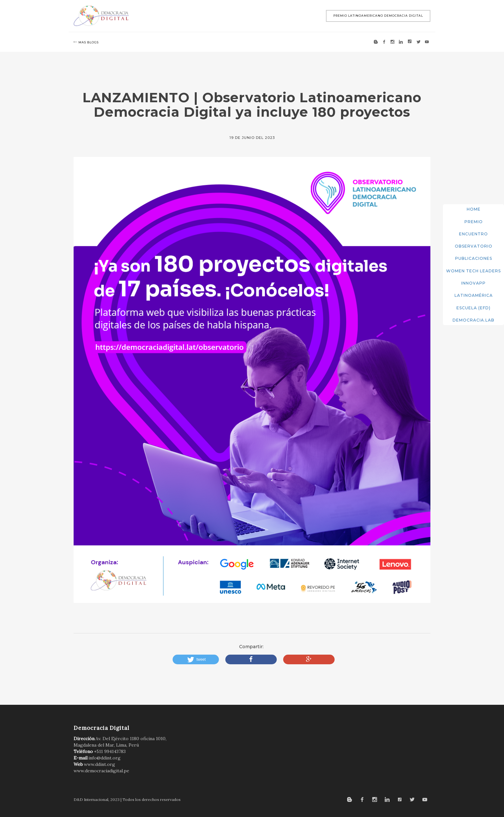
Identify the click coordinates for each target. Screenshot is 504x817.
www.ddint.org (99, 764)
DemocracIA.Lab (473, 320)
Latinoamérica (474, 295)
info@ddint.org (104, 758)
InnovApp (473, 283)
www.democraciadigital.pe (101, 771)
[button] (196, 659)
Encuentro (473, 234)
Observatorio (474, 246)
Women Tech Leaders (473, 271)
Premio (474, 222)
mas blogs (86, 42)
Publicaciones (474, 258)
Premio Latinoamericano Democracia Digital (378, 16)
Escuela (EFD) (473, 308)
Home (474, 209)
